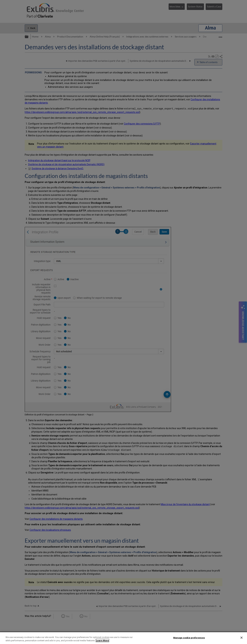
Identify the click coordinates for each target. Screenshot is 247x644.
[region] (123, 638)
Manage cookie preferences (189, 638)
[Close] (242, 638)
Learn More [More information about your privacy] (102, 640)
